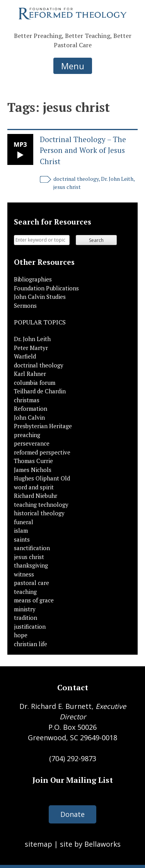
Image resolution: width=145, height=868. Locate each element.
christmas (27, 400)
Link (20, 149)
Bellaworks (102, 844)
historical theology (39, 513)
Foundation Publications (46, 288)
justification (30, 626)
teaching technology (41, 504)
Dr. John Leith (117, 179)
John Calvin (29, 417)
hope (21, 635)
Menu (73, 66)
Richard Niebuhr (36, 496)
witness (24, 574)
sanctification (32, 548)
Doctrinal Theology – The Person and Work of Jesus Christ (83, 150)
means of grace (34, 600)
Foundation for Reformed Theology (73, 14)
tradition (26, 618)
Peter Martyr (31, 348)
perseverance (32, 443)
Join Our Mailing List (73, 780)
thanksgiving (31, 565)
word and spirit (34, 487)
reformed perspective (42, 452)
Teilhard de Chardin (40, 391)
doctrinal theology (76, 179)
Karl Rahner (30, 374)
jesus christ (67, 187)
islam (21, 530)
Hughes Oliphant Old (42, 478)
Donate (72, 814)
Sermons (25, 305)
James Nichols (33, 470)
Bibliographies (33, 279)
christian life (31, 644)
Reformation (31, 408)
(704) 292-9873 (73, 758)
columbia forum (35, 383)
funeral (24, 522)
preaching (27, 435)
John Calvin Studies (40, 297)
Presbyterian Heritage (43, 426)
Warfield (25, 356)
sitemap (38, 844)
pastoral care (32, 583)
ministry (25, 609)
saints (22, 539)
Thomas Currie (33, 461)
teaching (25, 592)
